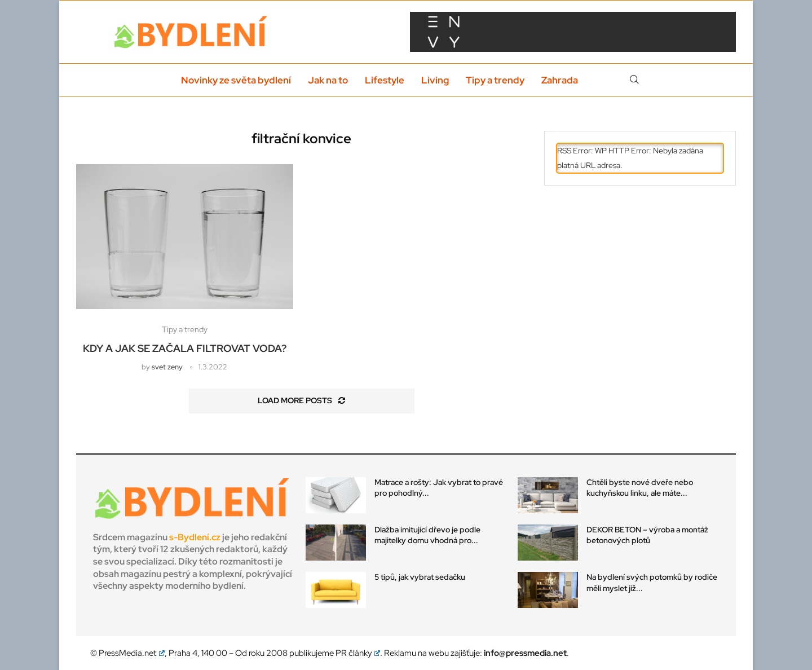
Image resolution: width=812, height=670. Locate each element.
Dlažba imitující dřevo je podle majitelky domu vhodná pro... (427, 535)
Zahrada (560, 80)
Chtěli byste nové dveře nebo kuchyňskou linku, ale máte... (640, 488)
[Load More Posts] (302, 401)
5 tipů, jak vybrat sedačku (420, 577)
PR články (358, 653)
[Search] (634, 80)
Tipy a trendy (495, 80)
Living (435, 80)
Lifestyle (385, 80)
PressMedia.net (132, 653)
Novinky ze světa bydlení (236, 80)
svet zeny (167, 367)
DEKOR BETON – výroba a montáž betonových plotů (647, 535)
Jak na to (328, 80)
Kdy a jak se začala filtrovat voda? (185, 348)
